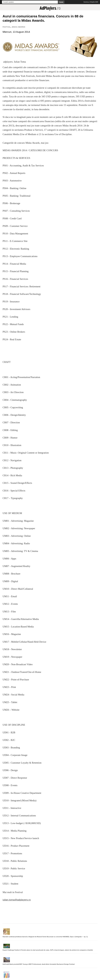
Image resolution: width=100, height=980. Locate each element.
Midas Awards (19, 27)
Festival (7, 27)
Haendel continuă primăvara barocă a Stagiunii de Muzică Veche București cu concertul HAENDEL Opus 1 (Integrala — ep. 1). (45, 937)
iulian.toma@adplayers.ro (17, 900)
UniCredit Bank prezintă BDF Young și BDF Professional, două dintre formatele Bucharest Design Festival (39, 964)
